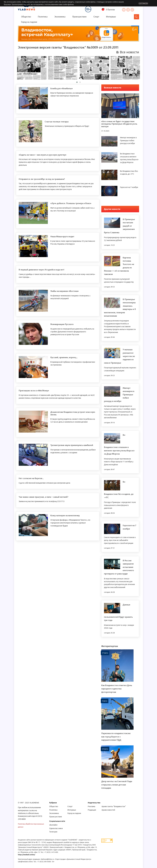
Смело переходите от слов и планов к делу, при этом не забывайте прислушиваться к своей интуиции (120, 540)
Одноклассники (128, 10)
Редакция (92, 810)
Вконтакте (124, 10)
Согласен (143, 3)
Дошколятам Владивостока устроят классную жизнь (73, 413)
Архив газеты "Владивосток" (114, 806)
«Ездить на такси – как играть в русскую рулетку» (43, 155)
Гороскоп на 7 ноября (129, 187)
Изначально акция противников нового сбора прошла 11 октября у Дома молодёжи (119, 462)
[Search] (137, 17)
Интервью (111, 17)
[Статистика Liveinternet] (107, 840)
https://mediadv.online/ (26, 855)
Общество (26, 17)
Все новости (129, 52)
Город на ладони (29, 22)
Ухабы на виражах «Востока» (65, 291)
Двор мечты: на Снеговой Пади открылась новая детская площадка (117, 785)
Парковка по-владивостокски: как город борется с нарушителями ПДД (116, 736)
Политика (43, 17)
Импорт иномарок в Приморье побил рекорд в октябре (128, 140)
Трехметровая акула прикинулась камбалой (72, 445)
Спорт (96, 17)
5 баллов (110, 10)
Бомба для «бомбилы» (62, 88)
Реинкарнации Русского (62, 324)
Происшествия (79, 17)
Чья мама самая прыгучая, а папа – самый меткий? (43, 497)
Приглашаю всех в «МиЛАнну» (34, 390)
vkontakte (53, 825)
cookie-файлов (68, 4)
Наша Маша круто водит (62, 236)
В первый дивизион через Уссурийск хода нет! (42, 270)
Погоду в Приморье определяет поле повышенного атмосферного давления (120, 505)
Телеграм (53, 832)
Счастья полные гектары (57, 122)
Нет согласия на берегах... (31, 478)
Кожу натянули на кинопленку (65, 515)
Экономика (60, 17)
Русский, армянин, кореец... (64, 357)
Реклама (91, 806)
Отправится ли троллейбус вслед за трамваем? (42, 179)
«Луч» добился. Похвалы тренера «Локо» (71, 203)
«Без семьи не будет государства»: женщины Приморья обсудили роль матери (119, 124)
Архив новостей (108, 810)
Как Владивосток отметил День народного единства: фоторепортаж (117, 688)
